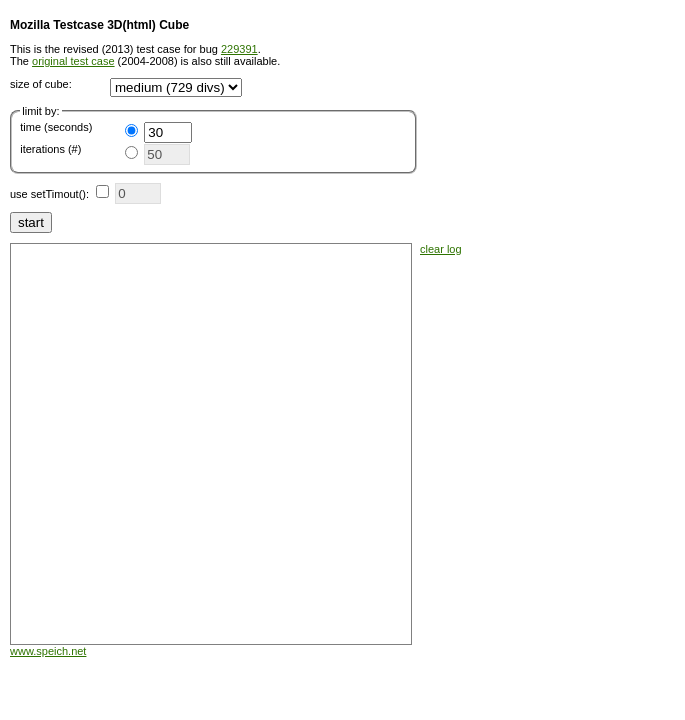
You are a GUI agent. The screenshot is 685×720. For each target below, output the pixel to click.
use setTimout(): (49, 194)
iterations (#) (50, 149)
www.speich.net (48, 651)
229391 (239, 49)
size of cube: (41, 84)
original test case (73, 61)
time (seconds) (56, 127)
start (31, 222)
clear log (441, 249)
